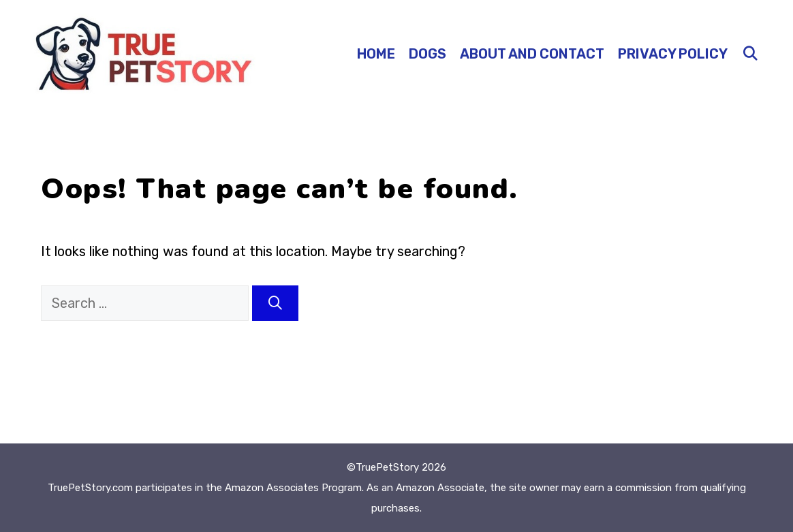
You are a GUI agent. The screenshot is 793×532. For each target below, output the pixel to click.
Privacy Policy (673, 54)
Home (376, 54)
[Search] (275, 303)
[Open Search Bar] (750, 54)
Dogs (427, 54)
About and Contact (532, 54)
